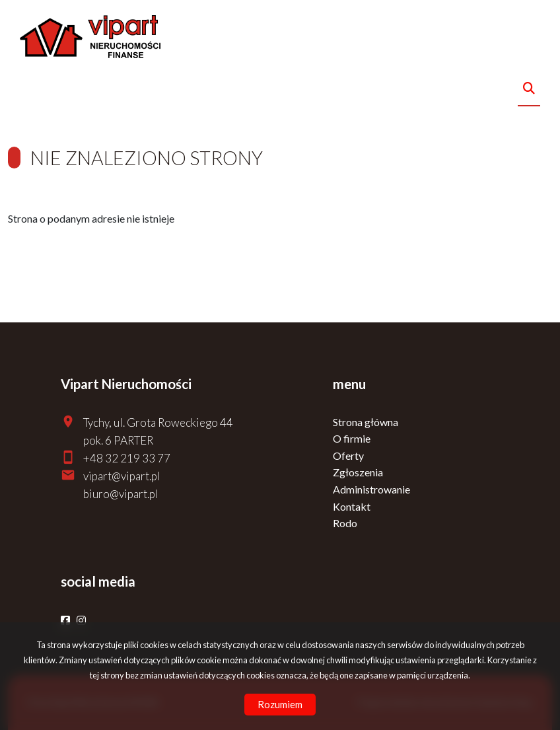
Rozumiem (280, 704)
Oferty (348, 456)
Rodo (345, 523)
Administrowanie (371, 489)
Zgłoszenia (358, 472)
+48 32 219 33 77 (127, 458)
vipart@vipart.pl (122, 476)
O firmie (352, 438)
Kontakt (352, 506)
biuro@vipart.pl (121, 494)
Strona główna (366, 422)
